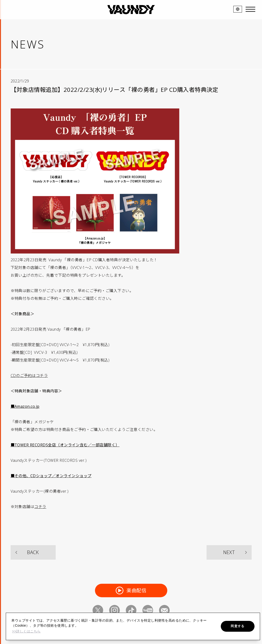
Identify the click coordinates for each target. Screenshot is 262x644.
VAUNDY (131, 10)
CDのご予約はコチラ (29, 376)
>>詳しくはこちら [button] (26, 631)
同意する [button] (238, 626)
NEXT (229, 552)
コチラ (40, 507)
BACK (33, 552)
